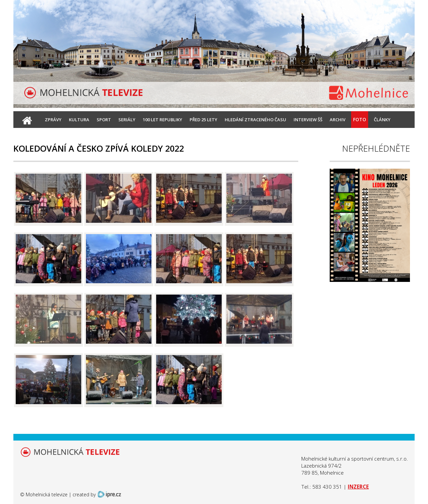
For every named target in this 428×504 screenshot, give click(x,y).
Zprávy (53, 120)
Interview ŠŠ (308, 120)
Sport (104, 120)
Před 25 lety (203, 120)
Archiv (338, 120)
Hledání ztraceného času (255, 120)
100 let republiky (163, 120)
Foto (360, 119)
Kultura (79, 120)
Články (382, 120)
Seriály (127, 120)
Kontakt (55, 136)
